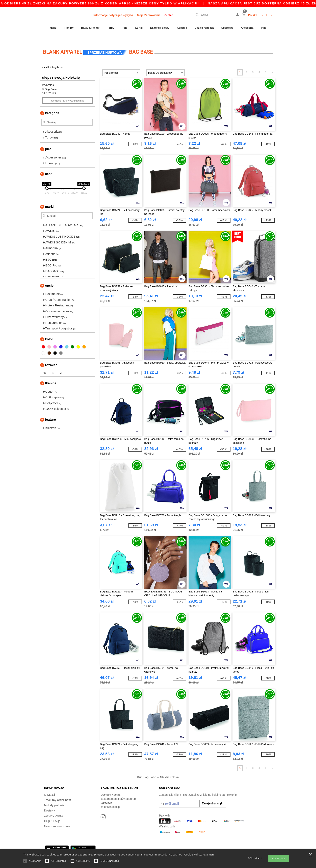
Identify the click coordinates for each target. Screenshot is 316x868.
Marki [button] (50, 198)
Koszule (182, 28)
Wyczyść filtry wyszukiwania (67, 92)
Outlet (169, 15)
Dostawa (50, 801)
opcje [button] (49, 276)
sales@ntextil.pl (111, 798)
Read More (209, 855)
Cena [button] (49, 165)
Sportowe (227, 28)
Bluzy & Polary (90, 28)
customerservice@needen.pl (119, 790)
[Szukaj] (214, 15)
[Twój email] (179, 795)
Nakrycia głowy (160, 28)
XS (44, 364)
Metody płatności (55, 796)
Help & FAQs (52, 812)
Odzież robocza (204, 28)
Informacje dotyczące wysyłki (113, 15)
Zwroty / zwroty (54, 807)
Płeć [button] (48, 140)
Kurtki (139, 28)
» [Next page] (272, 63)
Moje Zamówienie (149, 15)
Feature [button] (51, 410)
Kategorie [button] (52, 104)
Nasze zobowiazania (57, 817)
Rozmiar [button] (51, 356)
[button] (238, 15)
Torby (111, 28)
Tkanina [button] (51, 374)
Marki (53, 28)
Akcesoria (247, 28)
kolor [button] (49, 330)
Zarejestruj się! (212, 794)
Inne (264, 28)
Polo (125, 28)
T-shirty (69, 28)
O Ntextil (50, 786)
